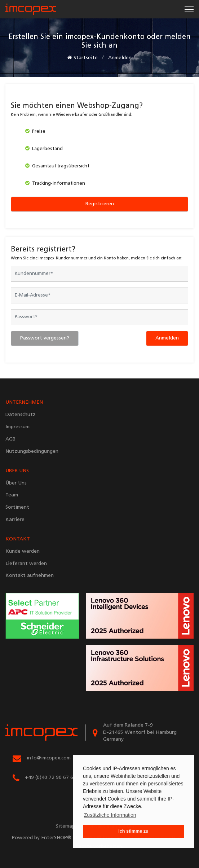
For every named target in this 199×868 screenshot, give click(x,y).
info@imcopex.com (49, 758)
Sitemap (65, 826)
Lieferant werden (26, 564)
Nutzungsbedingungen (32, 451)
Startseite (83, 58)
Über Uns (16, 483)
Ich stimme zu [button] (133, 831)
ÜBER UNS (17, 471)
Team (12, 495)
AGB (10, 439)
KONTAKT (18, 539)
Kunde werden (23, 551)
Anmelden (167, 338)
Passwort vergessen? (45, 338)
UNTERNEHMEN (24, 402)
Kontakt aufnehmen (30, 576)
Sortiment (17, 507)
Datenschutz (21, 415)
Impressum (17, 427)
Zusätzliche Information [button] (110, 815)
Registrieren (100, 204)
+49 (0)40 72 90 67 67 (50, 778)
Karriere (15, 520)
